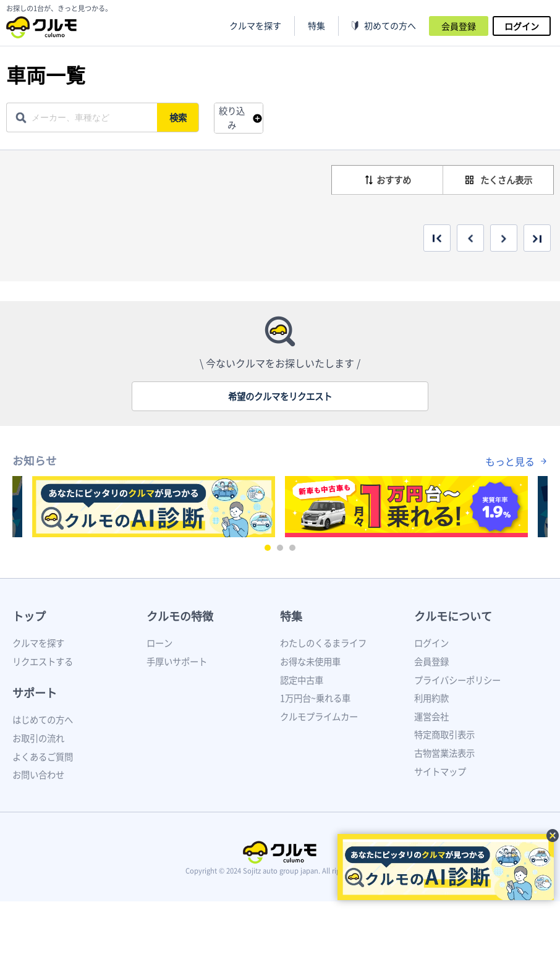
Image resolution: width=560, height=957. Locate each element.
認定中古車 (302, 680)
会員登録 (459, 26)
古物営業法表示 (444, 753)
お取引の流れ (38, 738)
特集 (291, 616)
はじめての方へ (43, 720)
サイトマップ (440, 772)
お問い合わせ (38, 775)
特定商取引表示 (444, 734)
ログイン (522, 26)
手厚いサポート (177, 661)
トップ (29, 616)
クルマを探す (255, 26)
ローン (159, 643)
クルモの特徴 (180, 616)
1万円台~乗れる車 (315, 698)
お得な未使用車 (310, 661)
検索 (180, 117)
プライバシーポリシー (457, 680)
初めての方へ (390, 26)
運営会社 (431, 717)
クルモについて (453, 616)
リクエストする (43, 661)
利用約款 (431, 698)
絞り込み (232, 118)
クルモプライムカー (319, 717)
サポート (35, 693)
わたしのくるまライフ (323, 643)
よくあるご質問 (43, 757)
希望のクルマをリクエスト (280, 396)
